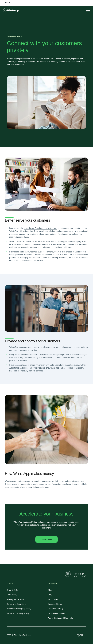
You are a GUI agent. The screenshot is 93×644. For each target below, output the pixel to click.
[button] (82, 635)
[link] (8, 4)
